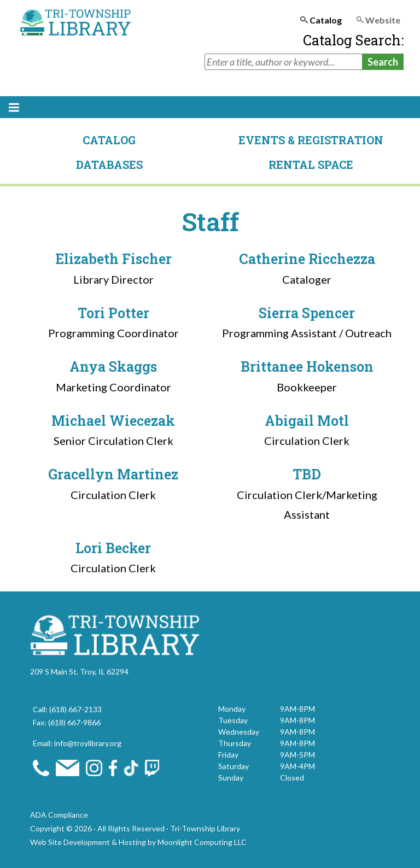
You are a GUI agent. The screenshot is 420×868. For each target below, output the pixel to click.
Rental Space (311, 165)
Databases (109, 165)
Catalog (109, 140)
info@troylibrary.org (88, 743)
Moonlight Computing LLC (202, 842)
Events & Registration (311, 140)
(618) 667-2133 (75, 709)
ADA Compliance (59, 815)
